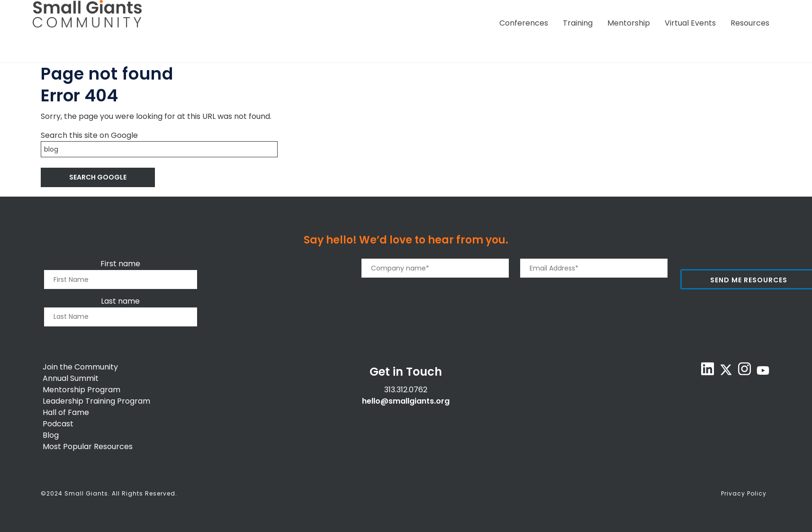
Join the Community (80, 367)
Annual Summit (71, 378)
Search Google (98, 177)
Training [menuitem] (578, 23)
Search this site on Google (89, 135)
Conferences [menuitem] (524, 23)
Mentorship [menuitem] (629, 23)
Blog (51, 435)
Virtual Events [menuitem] (690, 23)
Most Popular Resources (88, 446)
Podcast (58, 424)
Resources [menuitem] (750, 23)
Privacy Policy (744, 493)
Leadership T (66, 401)
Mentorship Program (81, 390)
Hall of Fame (66, 412)
